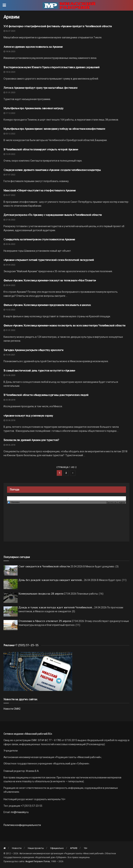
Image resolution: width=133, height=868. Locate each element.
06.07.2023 (9, 31)
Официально (57, 848)
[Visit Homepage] (69, 5)
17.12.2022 (9, 113)
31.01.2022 (9, 330)
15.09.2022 (9, 154)
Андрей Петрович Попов (38, 861)
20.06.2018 (9, 420)
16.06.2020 (9, 375)
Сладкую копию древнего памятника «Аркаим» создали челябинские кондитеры (52, 170)
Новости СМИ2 (12, 709)
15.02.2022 (9, 310)
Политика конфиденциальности (22, 825)
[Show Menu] (4, 5)
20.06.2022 (9, 244)
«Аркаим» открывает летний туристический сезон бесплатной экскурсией (49, 260)
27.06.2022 (9, 220)
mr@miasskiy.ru (19, 812)
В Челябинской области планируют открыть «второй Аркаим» (41, 150)
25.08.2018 (9, 400)
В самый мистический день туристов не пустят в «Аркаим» (39, 371)
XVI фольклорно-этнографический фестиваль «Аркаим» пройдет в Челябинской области (58, 26)
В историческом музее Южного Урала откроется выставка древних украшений (52, 67)
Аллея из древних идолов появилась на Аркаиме (33, 47)
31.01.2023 (9, 93)
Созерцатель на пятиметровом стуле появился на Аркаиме (39, 239)
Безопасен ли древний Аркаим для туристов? (31, 440)
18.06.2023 (9, 52)
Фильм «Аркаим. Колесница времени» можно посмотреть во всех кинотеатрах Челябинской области (64, 326)
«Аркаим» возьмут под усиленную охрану (28, 416)
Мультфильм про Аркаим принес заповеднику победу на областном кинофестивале (54, 129)
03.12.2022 (9, 134)
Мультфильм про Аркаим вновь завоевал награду (33, 108)
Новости (17, 848)
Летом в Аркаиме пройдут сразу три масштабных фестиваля (40, 88)
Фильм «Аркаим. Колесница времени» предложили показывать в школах (47, 305)
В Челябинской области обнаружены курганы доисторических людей (46, 395)
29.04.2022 (9, 265)
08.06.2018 (9, 445)
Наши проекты (36, 848)
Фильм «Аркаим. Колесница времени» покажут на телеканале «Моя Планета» (50, 280)
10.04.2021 (9, 355)
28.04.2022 (9, 285)
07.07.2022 (9, 175)
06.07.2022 (9, 195)
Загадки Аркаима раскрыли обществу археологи (33, 350)
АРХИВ (74, 848)
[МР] (38, 671)
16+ (86, 848)
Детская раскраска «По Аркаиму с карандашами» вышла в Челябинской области (53, 215)
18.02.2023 (9, 72)
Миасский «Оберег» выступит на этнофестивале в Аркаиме (40, 191)
